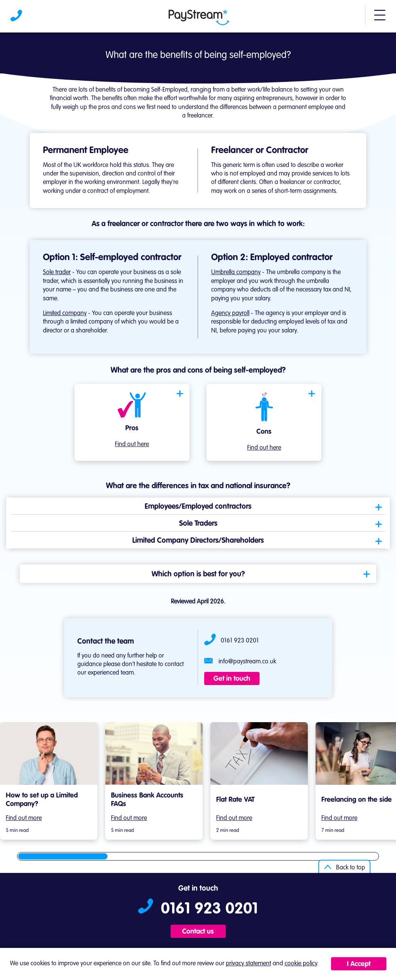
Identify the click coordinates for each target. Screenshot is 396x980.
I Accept (359, 964)
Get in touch (232, 679)
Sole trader (57, 273)
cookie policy (301, 964)
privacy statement (248, 964)
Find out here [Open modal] (132, 445)
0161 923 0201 (240, 641)
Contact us (198, 932)
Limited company (65, 314)
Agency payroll (230, 314)
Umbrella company (236, 273)
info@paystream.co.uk (247, 662)
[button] (380, 19)
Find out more (24, 818)
